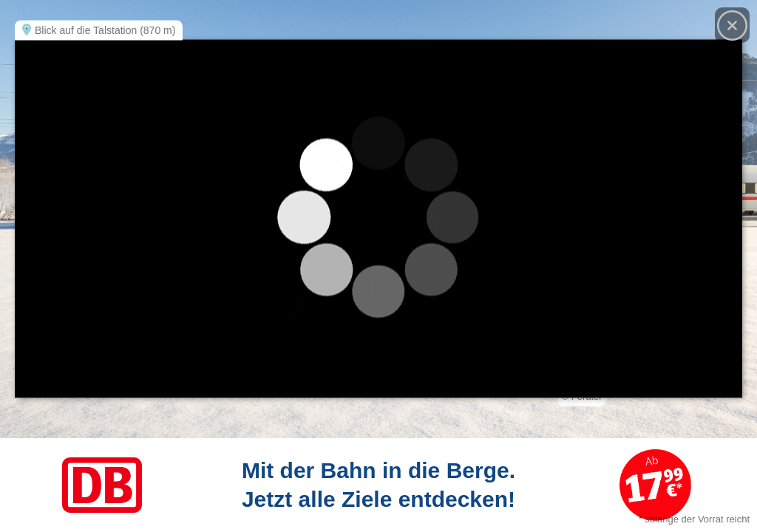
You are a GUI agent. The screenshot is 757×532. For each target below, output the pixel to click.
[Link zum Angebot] (378, 485)
